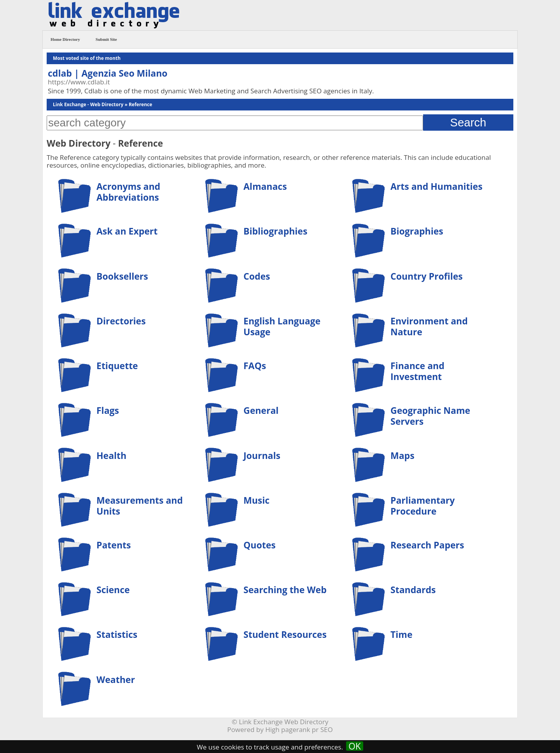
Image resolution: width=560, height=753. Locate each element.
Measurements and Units (140, 506)
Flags (108, 410)
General (261, 410)
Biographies (417, 231)
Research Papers (427, 545)
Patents (114, 545)
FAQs (255, 366)
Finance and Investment (417, 371)
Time (402, 634)
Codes (257, 276)
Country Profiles (427, 276)
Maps (402, 455)
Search (468, 122)
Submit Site (106, 39)
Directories (121, 321)
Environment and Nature (429, 326)
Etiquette (117, 366)
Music (256, 500)
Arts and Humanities (437, 186)
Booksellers (122, 276)
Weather (116, 679)
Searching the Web (285, 590)
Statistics (117, 634)
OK (355, 746)
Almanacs (265, 186)
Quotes (260, 545)
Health (111, 455)
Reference (140, 104)
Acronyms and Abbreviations (128, 192)
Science (113, 590)
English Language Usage (282, 326)
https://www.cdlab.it (79, 82)
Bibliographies (275, 231)
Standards (413, 590)
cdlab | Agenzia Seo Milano (108, 73)
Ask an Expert (127, 231)
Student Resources (285, 634)
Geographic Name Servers (430, 416)
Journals (262, 455)
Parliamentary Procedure (423, 506)
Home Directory (65, 39)
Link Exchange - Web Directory (88, 104)
